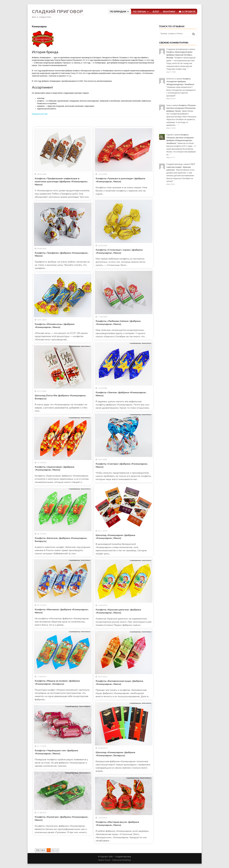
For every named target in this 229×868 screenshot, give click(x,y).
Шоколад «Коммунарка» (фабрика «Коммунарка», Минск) (115, 537)
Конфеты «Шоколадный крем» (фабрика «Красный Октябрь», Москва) (179, 55)
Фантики (169, 12)
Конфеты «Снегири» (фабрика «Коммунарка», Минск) (122, 465)
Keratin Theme (104, 860)
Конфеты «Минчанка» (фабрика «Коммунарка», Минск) (62, 611)
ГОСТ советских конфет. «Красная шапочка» (181, 167)
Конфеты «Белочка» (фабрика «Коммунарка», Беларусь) (61, 540)
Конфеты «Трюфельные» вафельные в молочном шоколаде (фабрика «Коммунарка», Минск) (61, 182)
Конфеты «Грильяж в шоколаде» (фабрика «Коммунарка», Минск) (120, 180)
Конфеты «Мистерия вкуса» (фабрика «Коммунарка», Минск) (117, 824)
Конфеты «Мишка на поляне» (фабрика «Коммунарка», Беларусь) (57, 682)
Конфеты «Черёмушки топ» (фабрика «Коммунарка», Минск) (56, 752)
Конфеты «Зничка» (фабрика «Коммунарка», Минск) (121, 394)
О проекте (189, 12)
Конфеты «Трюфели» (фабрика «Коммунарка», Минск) (62, 254)
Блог (156, 12)
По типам (141, 12)
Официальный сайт (40, 114)
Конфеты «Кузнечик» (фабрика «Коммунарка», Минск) (62, 819)
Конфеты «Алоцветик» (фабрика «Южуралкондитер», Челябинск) (180, 82)
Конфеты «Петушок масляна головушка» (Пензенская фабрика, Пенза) (181, 108)
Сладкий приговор (58, 12)
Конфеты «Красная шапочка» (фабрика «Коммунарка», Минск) (118, 611)
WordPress (126, 860)
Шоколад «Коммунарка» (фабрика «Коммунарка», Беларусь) (115, 754)
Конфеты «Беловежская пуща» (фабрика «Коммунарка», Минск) (119, 683)
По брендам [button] (120, 12)
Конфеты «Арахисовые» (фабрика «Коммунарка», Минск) (55, 468)
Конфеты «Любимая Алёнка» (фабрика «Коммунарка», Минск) (118, 323)
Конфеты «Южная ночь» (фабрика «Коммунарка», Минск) (55, 326)
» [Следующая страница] (57, 850)
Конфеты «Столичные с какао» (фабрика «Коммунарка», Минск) (119, 251)
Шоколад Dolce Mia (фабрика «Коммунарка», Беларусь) (61, 397)
